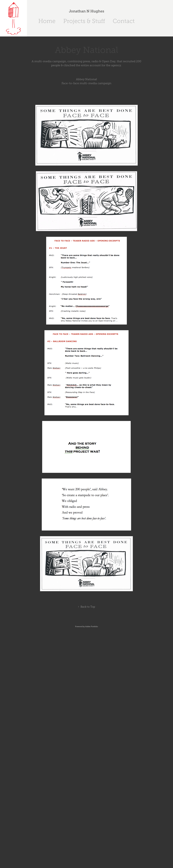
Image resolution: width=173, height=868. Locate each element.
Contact (124, 21)
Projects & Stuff (84, 21)
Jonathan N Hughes (87, 11)
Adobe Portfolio (92, 627)
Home (47, 21)
